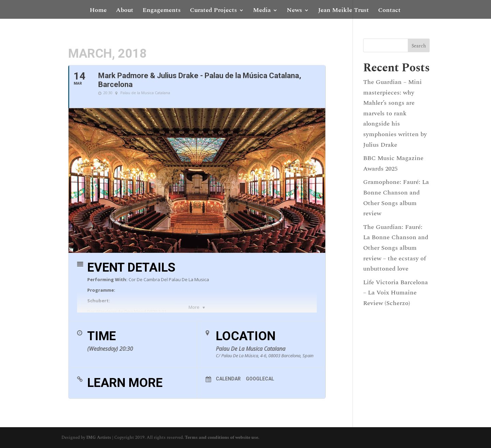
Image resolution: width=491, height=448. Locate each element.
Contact (389, 11)
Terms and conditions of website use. (222, 437)
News (294, 11)
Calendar (228, 379)
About (125, 11)
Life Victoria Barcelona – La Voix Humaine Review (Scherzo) (396, 293)
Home (98, 11)
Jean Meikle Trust (344, 11)
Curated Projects (213, 11)
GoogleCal (260, 379)
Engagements (162, 11)
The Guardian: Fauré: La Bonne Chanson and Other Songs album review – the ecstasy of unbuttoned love (396, 248)
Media (262, 11)
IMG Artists (99, 437)
